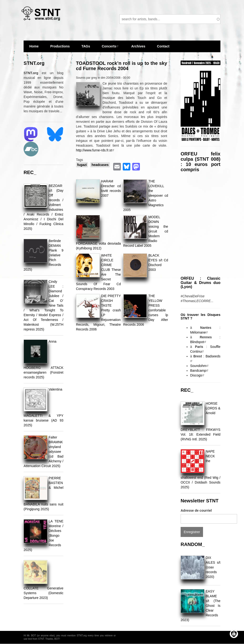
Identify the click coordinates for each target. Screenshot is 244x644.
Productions (60, 46)
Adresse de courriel (196, 510)
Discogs (198, 375)
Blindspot (199, 342)
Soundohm (200, 366)
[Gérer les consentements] (234, 634)
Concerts (111, 46)
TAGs (86, 48)
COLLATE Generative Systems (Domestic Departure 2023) (43, 593)
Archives (138, 46)
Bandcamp (200, 371)
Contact (163, 46)
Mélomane (200, 332)
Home (34, 46)
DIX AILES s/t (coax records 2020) (213, 567)
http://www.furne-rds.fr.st (96, 150)
